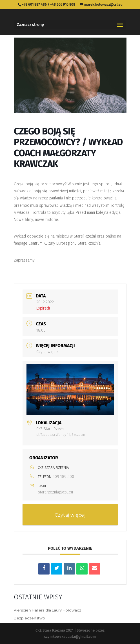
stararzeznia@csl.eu (55, 492)
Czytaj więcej (47, 352)
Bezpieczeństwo (29, 618)
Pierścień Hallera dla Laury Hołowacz (47, 610)
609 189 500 (63, 477)
